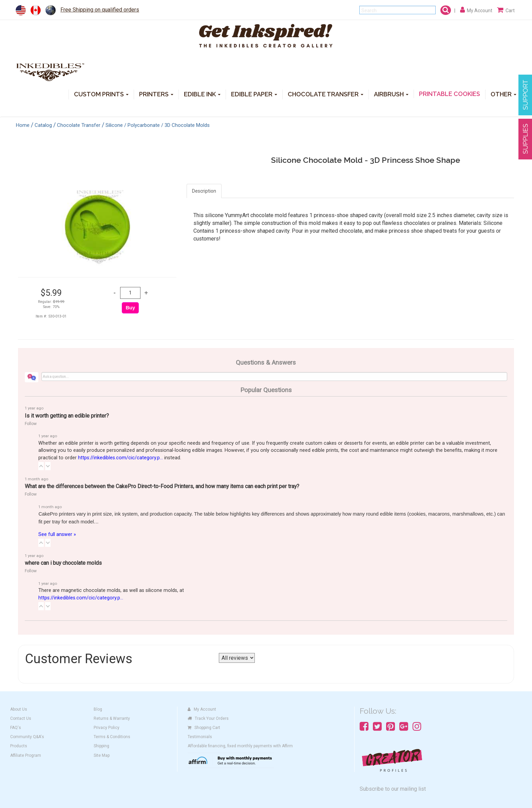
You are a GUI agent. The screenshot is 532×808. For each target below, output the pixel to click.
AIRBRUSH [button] (391, 94)
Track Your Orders (208, 718)
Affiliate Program (26, 755)
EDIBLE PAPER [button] (254, 94)
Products (19, 746)
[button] (41, 466)
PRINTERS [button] (156, 94)
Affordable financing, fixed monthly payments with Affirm (240, 746)
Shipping (101, 746)
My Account (202, 709)
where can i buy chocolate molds (63, 563)
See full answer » (57, 534)
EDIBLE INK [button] (202, 94)
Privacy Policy (107, 728)
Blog (98, 709)
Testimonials (200, 737)
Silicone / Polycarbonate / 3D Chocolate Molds (158, 125)
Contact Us (21, 718)
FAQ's (16, 728)
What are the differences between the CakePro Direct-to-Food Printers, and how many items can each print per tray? (162, 486)
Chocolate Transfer (79, 125)
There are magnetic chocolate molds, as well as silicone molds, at (111, 594)
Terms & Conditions (112, 737)
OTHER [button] (503, 94)
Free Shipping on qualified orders (100, 10)
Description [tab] (204, 191)
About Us (19, 709)
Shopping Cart (204, 728)
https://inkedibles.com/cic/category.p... (120, 458)
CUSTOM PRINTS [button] (101, 94)
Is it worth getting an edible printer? (67, 416)
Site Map (102, 755)
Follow (31, 424)
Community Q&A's (27, 737)
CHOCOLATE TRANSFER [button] (326, 94)
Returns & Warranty (112, 718)
